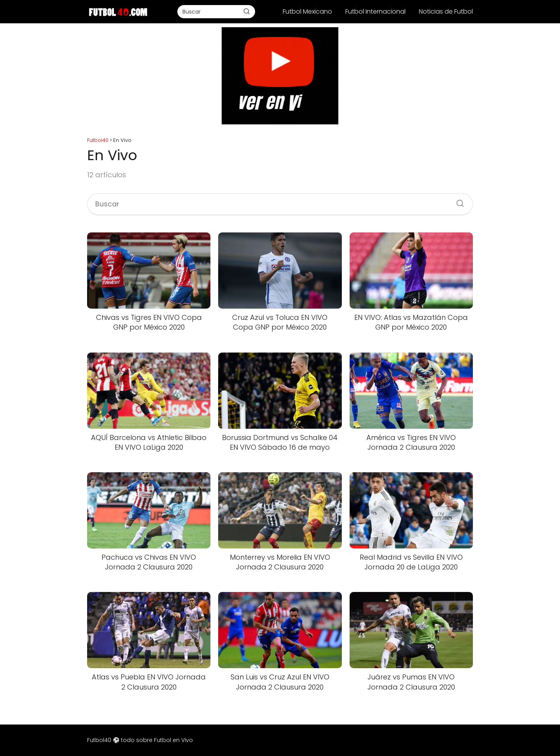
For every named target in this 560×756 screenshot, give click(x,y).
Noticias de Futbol (446, 11)
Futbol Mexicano (307, 11)
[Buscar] (247, 11)
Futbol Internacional (375, 11)
